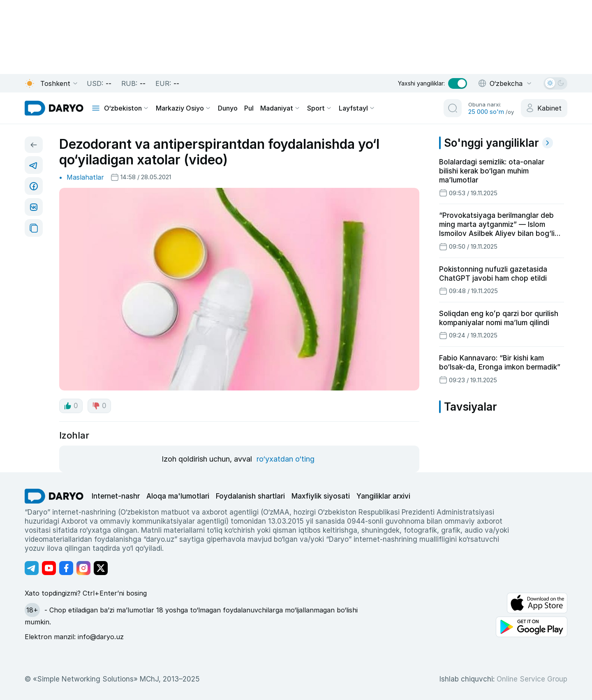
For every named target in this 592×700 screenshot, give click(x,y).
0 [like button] (71, 406)
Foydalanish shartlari (250, 496)
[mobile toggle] (96, 108)
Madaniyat (280, 108)
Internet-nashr (116, 496)
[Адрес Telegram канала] (32, 568)
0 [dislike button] (99, 406)
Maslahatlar (85, 177)
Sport (320, 108)
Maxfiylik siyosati (321, 496)
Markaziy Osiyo (184, 108)
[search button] (453, 108)
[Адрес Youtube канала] (49, 568)
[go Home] (54, 496)
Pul (249, 108)
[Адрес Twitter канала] (101, 568)
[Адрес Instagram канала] (83, 568)
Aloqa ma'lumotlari (178, 496)
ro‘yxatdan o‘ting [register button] (286, 459)
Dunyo (228, 108)
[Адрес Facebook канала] (66, 568)
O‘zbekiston (127, 108)
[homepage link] (54, 108)
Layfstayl (357, 108)
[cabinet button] (544, 108)
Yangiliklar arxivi (383, 496)
